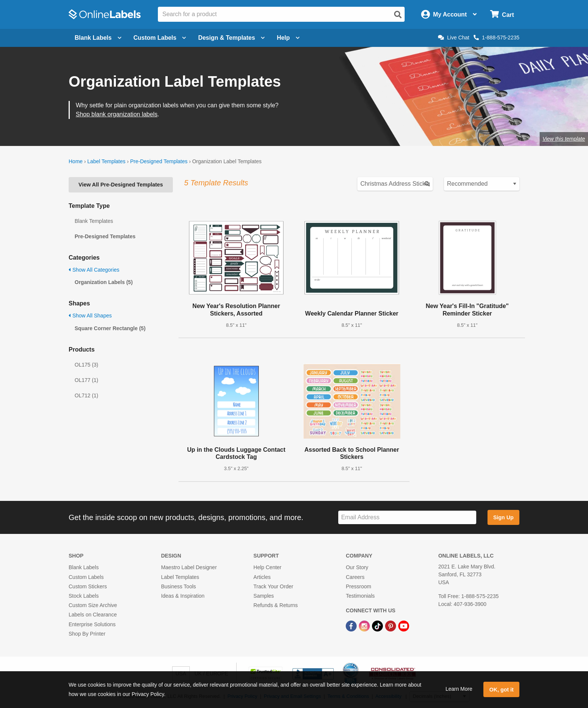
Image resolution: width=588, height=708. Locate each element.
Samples (264, 596)
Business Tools (178, 586)
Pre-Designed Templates (159, 161)
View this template (564, 139)
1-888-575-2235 (496, 38)
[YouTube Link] (404, 625)
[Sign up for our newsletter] (407, 518)
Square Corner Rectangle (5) (110, 328)
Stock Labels (84, 596)
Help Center (268, 567)
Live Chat (454, 38)
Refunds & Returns (276, 605)
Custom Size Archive (93, 605)
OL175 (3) (86, 365)
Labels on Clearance (93, 615)
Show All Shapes (90, 316)
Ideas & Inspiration (183, 596)
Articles (262, 577)
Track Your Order (273, 586)
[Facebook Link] (352, 625)
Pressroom (358, 586)
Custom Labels (86, 577)
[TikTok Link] (378, 625)
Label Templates (106, 161)
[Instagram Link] (365, 625)
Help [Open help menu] (288, 38)
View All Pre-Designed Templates (121, 185)
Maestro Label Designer (189, 567)
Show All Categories (94, 270)
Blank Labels (84, 567)
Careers (355, 577)
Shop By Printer (87, 634)
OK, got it (502, 690)
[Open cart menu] (502, 14)
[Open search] (398, 15)
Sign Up (503, 517)
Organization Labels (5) (104, 282)
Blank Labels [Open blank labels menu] (98, 38)
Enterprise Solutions (92, 624)
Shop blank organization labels (117, 114)
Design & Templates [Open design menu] (231, 38)
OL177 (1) (86, 380)
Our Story (357, 567)
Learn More (459, 689)
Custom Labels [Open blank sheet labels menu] (160, 38)
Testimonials (360, 596)
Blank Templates (94, 221)
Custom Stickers (88, 586)
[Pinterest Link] (391, 625)
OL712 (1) (86, 395)
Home (76, 161)
